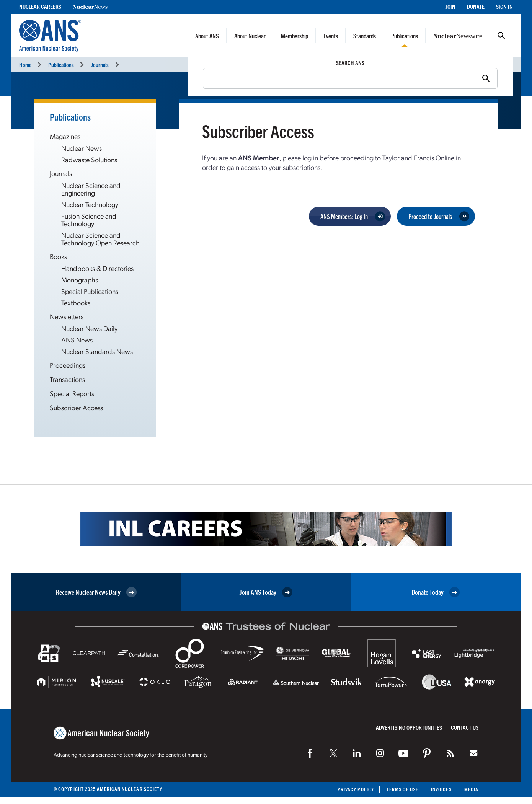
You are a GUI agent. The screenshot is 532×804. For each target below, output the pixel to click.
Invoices (441, 789)
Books (58, 256)
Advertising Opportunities (409, 727)
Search (501, 36)
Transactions (67, 379)
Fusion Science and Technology (89, 219)
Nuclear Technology (90, 204)
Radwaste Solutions (89, 159)
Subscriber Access (76, 407)
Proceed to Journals (430, 216)
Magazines (65, 136)
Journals (100, 64)
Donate (476, 6)
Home (25, 64)
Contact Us (465, 727)
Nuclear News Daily (89, 328)
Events (331, 36)
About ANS (207, 36)
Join (450, 6)
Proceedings (68, 365)
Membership (295, 36)
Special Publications (90, 291)
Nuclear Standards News (97, 351)
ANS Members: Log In (344, 216)
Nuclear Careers (40, 6)
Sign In (504, 6)
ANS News (77, 340)
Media (471, 789)
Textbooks (76, 303)
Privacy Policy (356, 789)
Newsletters (67, 316)
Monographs (80, 280)
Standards (365, 36)
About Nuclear (250, 36)
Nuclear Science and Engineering (91, 189)
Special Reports (72, 393)
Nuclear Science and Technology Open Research (100, 239)
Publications (405, 36)
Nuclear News (82, 148)
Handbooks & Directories (97, 268)
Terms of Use (402, 789)
